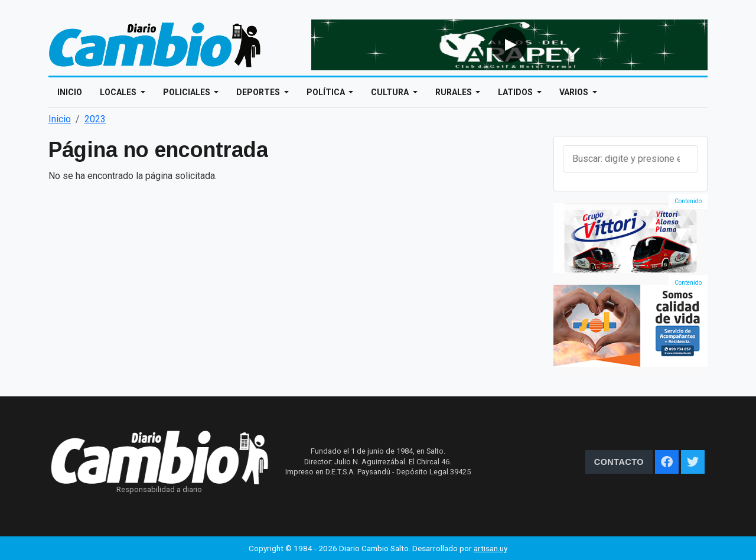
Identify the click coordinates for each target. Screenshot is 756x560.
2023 (95, 119)
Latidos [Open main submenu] (516, 92)
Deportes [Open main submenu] (259, 92)
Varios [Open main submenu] (575, 92)
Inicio (70, 92)
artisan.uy (491, 548)
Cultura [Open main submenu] (391, 92)
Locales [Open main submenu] (119, 92)
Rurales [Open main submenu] (454, 92)
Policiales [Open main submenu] (188, 92)
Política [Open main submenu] (327, 92)
